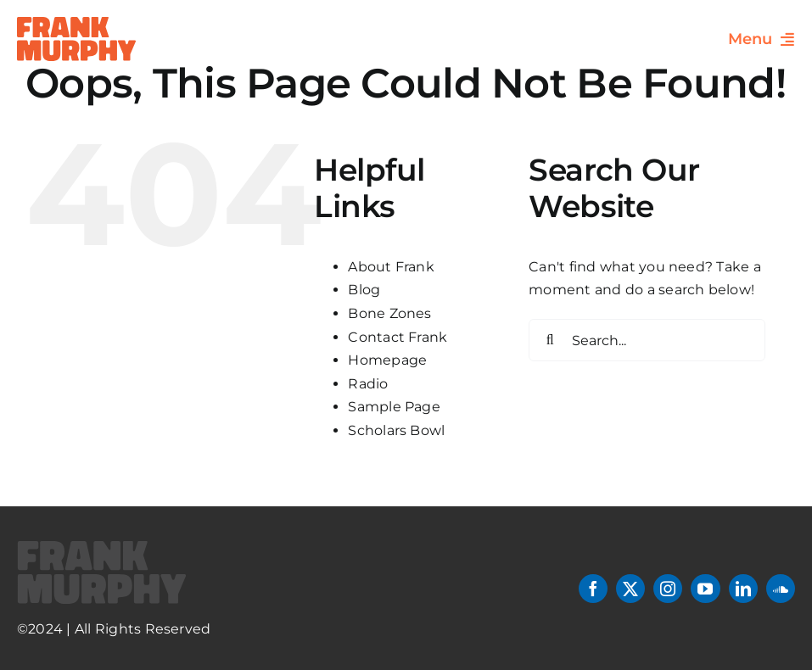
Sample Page (394, 407)
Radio (368, 384)
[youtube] (705, 589)
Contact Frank (398, 337)
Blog (364, 290)
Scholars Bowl (396, 430)
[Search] (550, 340)
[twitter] (630, 589)
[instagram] (668, 589)
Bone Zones (389, 313)
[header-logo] (76, 23)
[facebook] (593, 589)
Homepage (387, 360)
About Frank (391, 267)
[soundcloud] (781, 589)
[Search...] (647, 340)
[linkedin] (743, 589)
